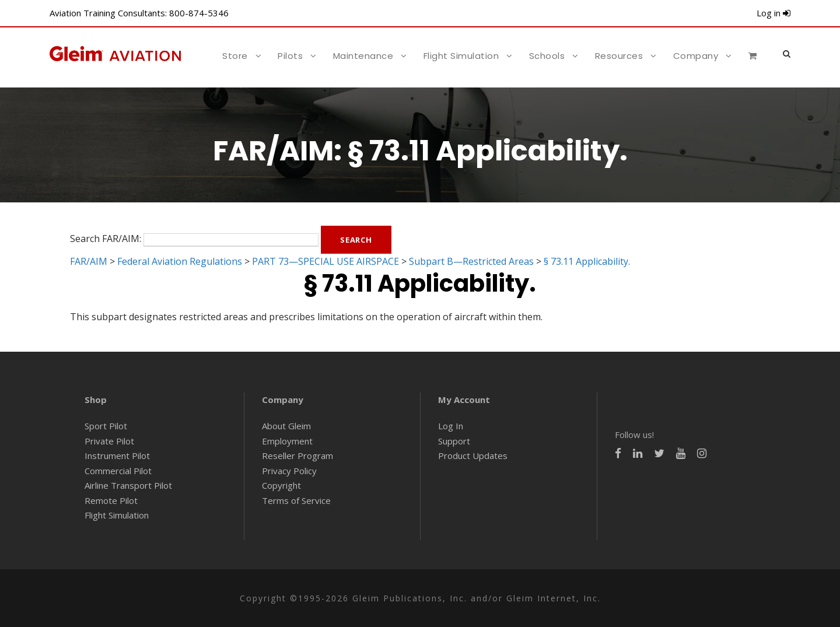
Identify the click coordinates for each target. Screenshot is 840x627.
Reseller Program (297, 456)
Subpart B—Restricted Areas (471, 261)
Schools (547, 56)
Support (454, 441)
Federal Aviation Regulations (180, 261)
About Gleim (286, 426)
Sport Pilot (106, 426)
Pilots (290, 56)
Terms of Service (296, 500)
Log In (451, 426)
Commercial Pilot (118, 471)
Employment (287, 441)
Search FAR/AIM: (106, 239)
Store (235, 56)
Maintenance (363, 56)
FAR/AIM (89, 261)
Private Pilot (109, 441)
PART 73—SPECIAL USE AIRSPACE (325, 261)
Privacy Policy (289, 471)
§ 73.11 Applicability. (587, 261)
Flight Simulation (461, 56)
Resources (619, 56)
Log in (773, 13)
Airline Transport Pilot (128, 485)
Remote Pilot (111, 500)
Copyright (281, 485)
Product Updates (473, 456)
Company (696, 56)
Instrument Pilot (117, 456)
